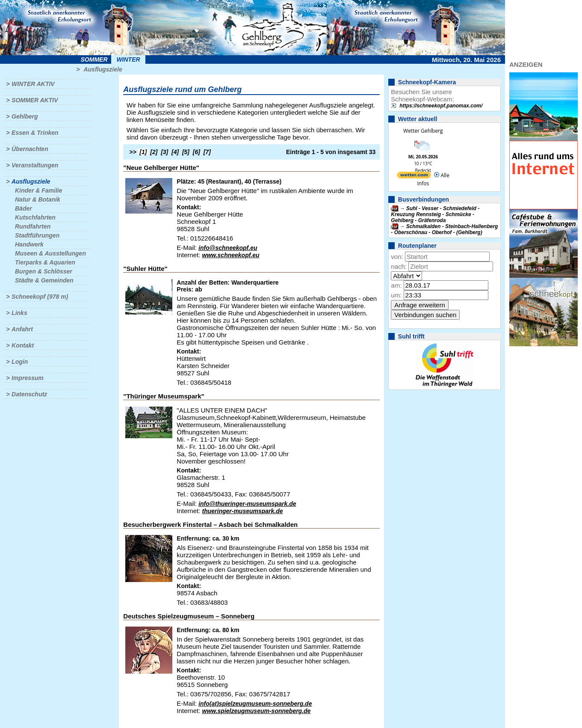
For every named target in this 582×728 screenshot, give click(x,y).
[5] (186, 152)
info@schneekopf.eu (228, 248)
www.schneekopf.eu (231, 255)
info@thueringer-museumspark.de (247, 504)
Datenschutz (29, 394)
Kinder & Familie (38, 190)
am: (396, 285)
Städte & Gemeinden (44, 280)
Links (19, 313)
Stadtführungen (37, 235)
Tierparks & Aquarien (45, 262)
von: (397, 257)
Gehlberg (25, 116)
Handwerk (29, 244)
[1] (143, 152)
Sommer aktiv (35, 100)
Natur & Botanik (38, 199)
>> (133, 152)
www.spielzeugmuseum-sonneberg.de (257, 711)
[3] (164, 152)
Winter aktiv (33, 84)
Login (20, 362)
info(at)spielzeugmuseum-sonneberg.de (255, 704)
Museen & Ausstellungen (50, 253)
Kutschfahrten (35, 217)
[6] (196, 152)
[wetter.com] (414, 177)
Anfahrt (22, 329)
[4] (175, 152)
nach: (399, 266)
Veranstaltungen (35, 165)
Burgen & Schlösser (44, 271)
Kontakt (23, 345)
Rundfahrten (33, 226)
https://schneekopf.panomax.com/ (441, 106)
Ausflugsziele (103, 69)
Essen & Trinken (35, 133)
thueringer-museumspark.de (243, 511)
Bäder (24, 208)
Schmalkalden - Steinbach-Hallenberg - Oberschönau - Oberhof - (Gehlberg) (444, 229)
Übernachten (30, 149)
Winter (128, 59)
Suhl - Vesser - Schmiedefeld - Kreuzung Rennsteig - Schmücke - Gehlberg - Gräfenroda (435, 214)
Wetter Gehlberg (423, 131)
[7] (207, 152)
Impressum (28, 378)
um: (396, 295)
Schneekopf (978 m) (40, 297)
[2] (154, 152)
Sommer (94, 59)
